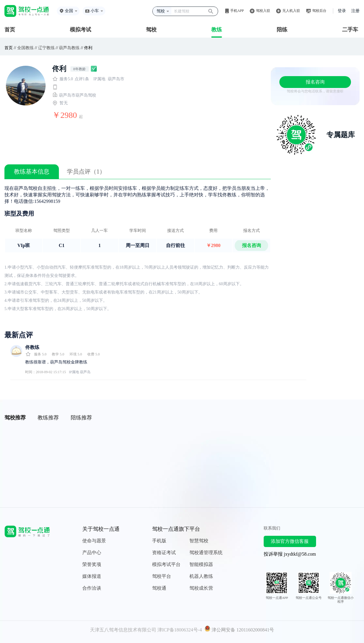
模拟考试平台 (166, 564)
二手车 (350, 30)
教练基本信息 (32, 171)
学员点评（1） (86, 171)
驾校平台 (162, 576)
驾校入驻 (263, 11)
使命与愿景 (94, 541)
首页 (10, 30)
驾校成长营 (201, 588)
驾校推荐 (15, 418)
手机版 (159, 541)
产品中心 (92, 553)
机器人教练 (201, 576)
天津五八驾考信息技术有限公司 (123, 630)
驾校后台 (319, 11)
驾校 (151, 30)
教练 (217, 30)
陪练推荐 (81, 418)
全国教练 (25, 48)
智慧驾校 (199, 541)
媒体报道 (92, 576)
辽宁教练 (46, 48)
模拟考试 (80, 30)
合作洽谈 (92, 588)
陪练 (282, 30)
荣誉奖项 (92, 564)
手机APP (237, 11)
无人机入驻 (291, 11)
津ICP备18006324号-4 (180, 630)
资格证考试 (164, 553)
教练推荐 (48, 418)
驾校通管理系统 (206, 553)
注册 (355, 11)
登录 (342, 11)
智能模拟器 (201, 564)
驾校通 (159, 588)
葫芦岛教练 (69, 48)
